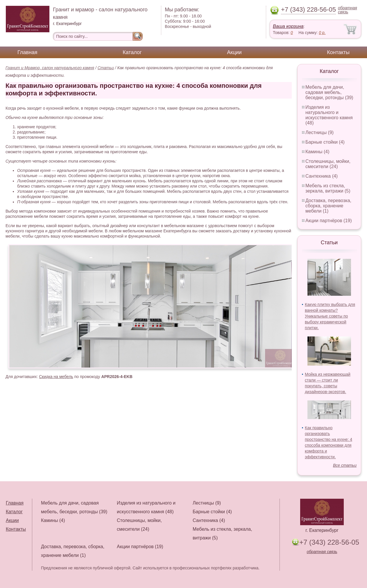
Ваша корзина (288, 26)
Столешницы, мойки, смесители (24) (328, 164)
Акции (234, 52)
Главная (27, 52)
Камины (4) (317, 152)
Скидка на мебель (56, 377)
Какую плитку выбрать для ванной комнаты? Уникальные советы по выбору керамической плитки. (330, 316)
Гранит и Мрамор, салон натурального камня (50, 68)
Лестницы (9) (319, 132)
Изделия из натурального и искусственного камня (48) (329, 115)
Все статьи (345, 465)
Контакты (338, 52)
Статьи (106, 68)
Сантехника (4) (322, 176)
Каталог (132, 52)
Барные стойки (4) (325, 142)
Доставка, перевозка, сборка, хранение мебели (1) (328, 206)
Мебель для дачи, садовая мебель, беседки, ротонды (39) (329, 92)
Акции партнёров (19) (329, 221)
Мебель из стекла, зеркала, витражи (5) (328, 188)
